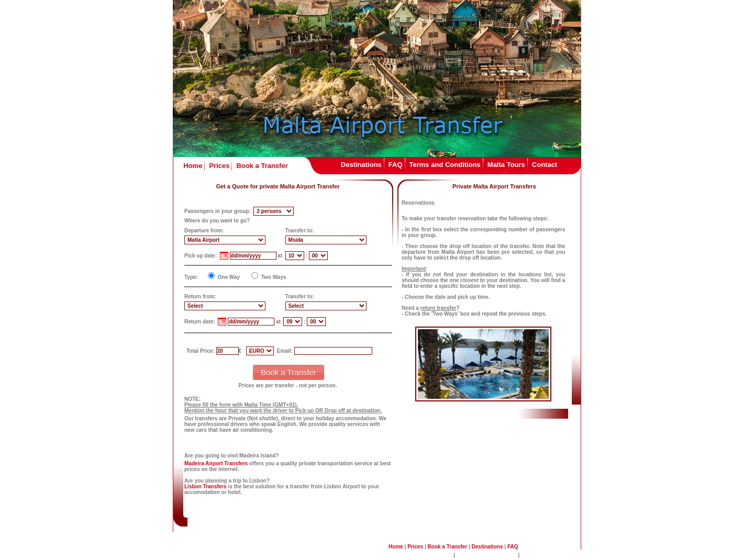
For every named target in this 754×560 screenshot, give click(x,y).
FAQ (396, 165)
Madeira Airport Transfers (216, 463)
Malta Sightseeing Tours (487, 555)
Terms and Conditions (445, 165)
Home (193, 166)
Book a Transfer (262, 166)
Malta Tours (506, 165)
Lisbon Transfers (206, 486)
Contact (545, 165)
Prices (219, 166)
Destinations (361, 165)
